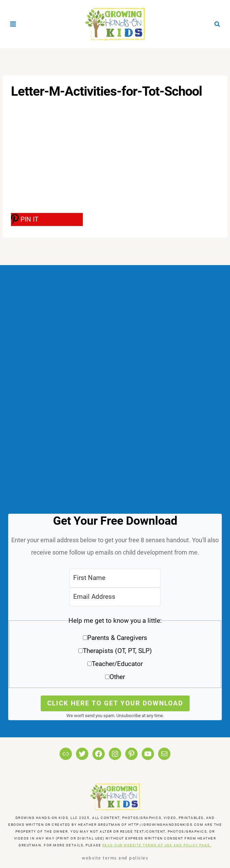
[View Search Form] (217, 24)
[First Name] (115, 578)
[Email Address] (115, 597)
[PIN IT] (47, 219)
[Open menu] (13, 24)
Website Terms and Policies (115, 858)
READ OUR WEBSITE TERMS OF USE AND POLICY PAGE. (157, 845)
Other (117, 677)
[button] (115, 651)
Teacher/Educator (117, 664)
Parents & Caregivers (117, 638)
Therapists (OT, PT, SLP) (117, 651)
